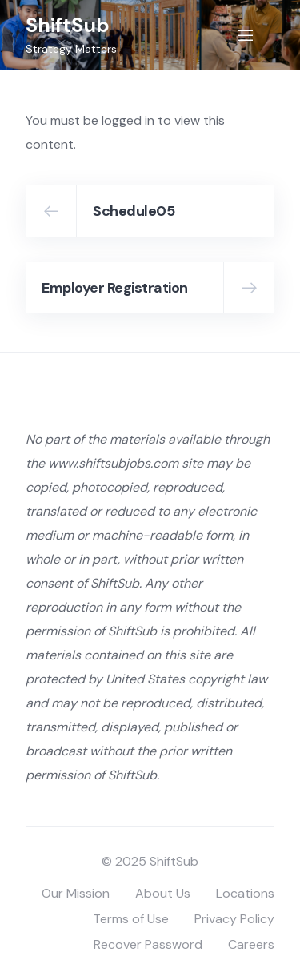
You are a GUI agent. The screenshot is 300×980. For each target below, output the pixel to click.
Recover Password (148, 944)
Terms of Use (131, 919)
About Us (163, 893)
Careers (251, 944)
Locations (245, 893)
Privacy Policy (234, 919)
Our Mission (76, 893)
